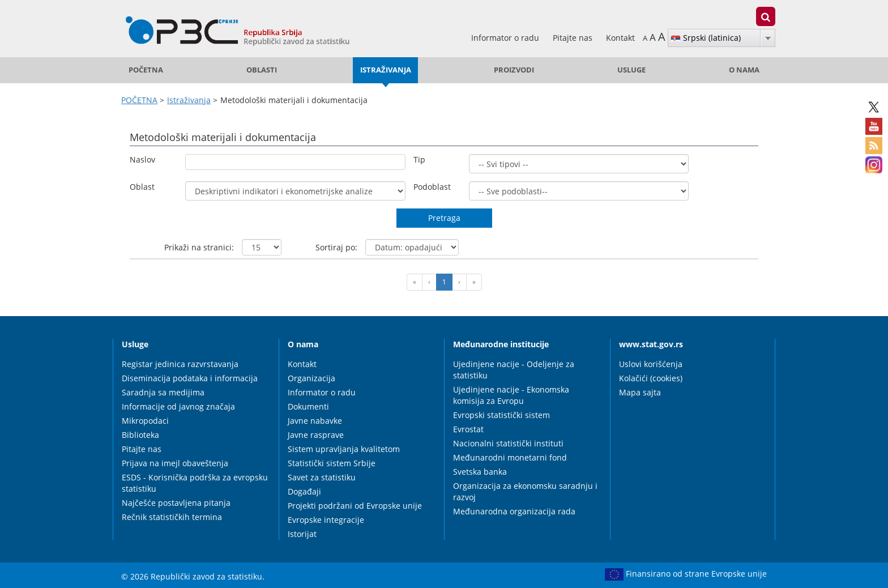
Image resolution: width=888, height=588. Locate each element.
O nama (744, 70)
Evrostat (468, 429)
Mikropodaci (145, 421)
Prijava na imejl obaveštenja (175, 463)
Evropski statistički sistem (501, 415)
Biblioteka (140, 435)
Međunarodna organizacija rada (514, 511)
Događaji (304, 491)
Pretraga (444, 218)
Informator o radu (506, 38)
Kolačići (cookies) (651, 378)
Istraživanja (386, 70)
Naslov (142, 159)
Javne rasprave (316, 435)
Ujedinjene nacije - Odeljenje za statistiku (514, 370)
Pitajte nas (574, 38)
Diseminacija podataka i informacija (190, 378)
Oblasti (262, 70)
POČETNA (146, 70)
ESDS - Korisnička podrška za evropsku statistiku (195, 483)
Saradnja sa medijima (163, 392)
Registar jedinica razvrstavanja (180, 364)
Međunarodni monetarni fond (510, 457)
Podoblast (432, 187)
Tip (419, 159)
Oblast (142, 187)
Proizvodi (514, 70)
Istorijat (302, 534)
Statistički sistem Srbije (332, 463)
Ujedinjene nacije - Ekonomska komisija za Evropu (511, 395)
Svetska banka (480, 472)
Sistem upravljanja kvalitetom (344, 449)
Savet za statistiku (322, 477)
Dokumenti (308, 406)
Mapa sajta (640, 392)
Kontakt (620, 38)
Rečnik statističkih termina (172, 517)
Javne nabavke (315, 421)
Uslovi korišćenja (651, 364)
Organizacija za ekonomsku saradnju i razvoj (525, 491)
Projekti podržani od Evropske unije (355, 506)
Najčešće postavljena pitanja (176, 503)
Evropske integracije (326, 520)
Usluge (631, 70)
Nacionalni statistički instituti (508, 443)
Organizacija (311, 378)
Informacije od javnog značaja (178, 406)
